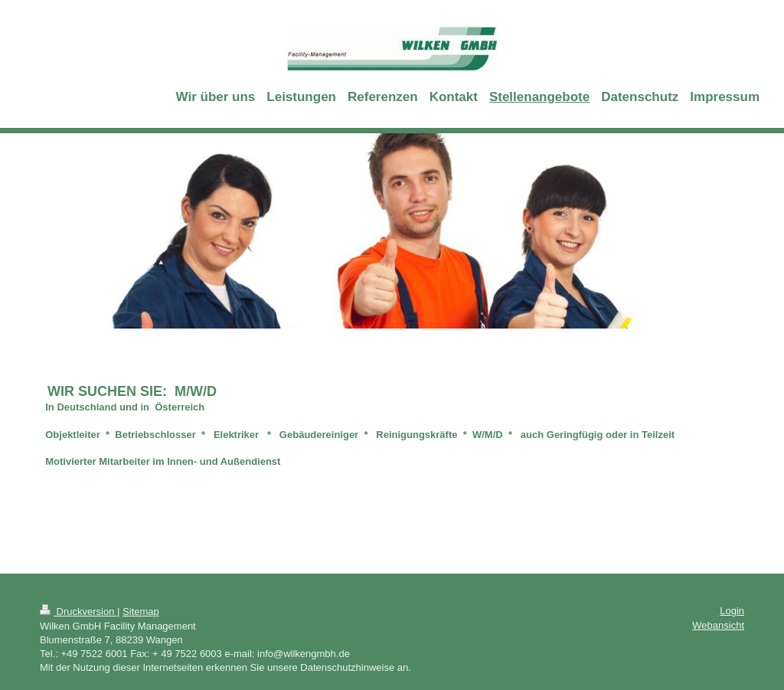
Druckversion (78, 612)
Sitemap (141, 612)
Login (732, 611)
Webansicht (718, 625)
